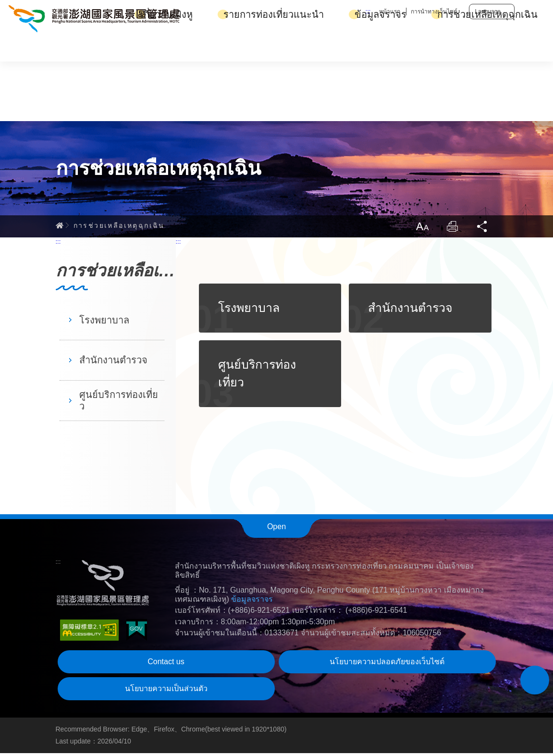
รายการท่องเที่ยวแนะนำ (274, 47)
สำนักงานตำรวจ (113, 363)
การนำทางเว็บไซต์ (434, 12)
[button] (535, 680)
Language (488, 12)
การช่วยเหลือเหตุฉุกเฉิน (487, 47)
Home (60, 227)
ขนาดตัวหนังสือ (421, 229)
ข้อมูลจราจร (381, 47)
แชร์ (482, 229)
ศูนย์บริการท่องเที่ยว (119, 403)
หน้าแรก (390, 12)
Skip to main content (0, 0)
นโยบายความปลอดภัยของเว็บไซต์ (387, 664)
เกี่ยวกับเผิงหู (166, 47)
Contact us (166, 664)
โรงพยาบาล (104, 322)
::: (368, 11)
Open (276, 529)
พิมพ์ (452, 229)
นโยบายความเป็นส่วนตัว (166, 691)
